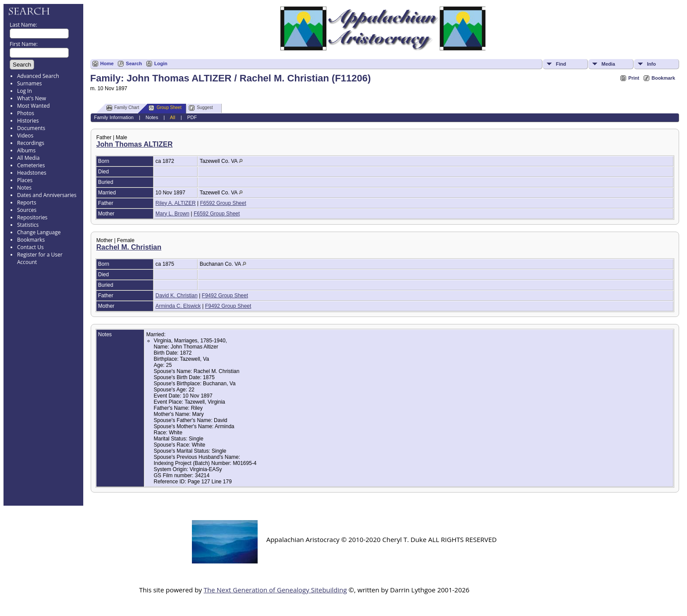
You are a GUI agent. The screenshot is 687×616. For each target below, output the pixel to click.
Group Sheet (165, 108)
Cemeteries (31, 165)
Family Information (113, 117)
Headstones (32, 173)
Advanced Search (38, 76)
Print (634, 78)
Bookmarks (31, 240)
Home (107, 63)
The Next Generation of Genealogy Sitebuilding (275, 590)
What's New (32, 98)
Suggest (201, 108)
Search (134, 63)
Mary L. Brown (172, 214)
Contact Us (30, 247)
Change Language (39, 232)
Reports (27, 202)
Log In (25, 91)
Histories (28, 121)
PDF (192, 117)
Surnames (29, 83)
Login (161, 63)
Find (561, 64)
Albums (26, 150)
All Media (28, 158)
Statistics (28, 225)
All (173, 117)
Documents (31, 128)
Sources (27, 210)
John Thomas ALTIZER (135, 144)
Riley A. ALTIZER (176, 203)
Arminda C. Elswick (178, 306)
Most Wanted (34, 106)
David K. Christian (177, 296)
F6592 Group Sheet (223, 203)
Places (25, 180)
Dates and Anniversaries (47, 195)
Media (608, 64)
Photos (26, 113)
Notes (24, 188)
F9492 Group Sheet (225, 296)
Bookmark (663, 78)
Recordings (31, 143)
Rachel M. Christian (129, 247)
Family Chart (123, 108)
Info (652, 64)
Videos (25, 136)
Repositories (32, 217)
